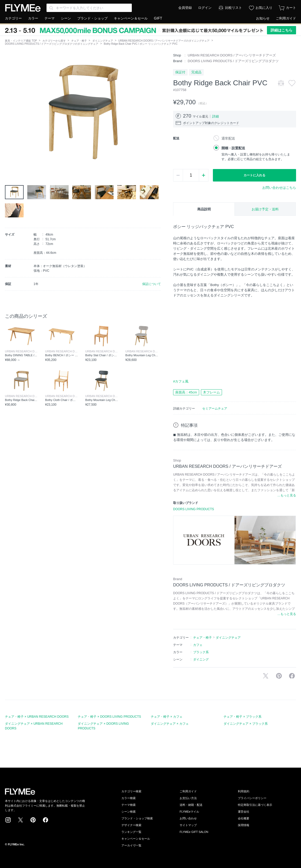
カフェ (198, 645)
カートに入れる (254, 175)
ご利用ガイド (286, 18)
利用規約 (244, 791)
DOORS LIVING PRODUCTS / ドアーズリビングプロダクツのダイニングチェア (52, 44)
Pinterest (33, 820)
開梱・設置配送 (233, 148)
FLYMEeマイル (189, 812)
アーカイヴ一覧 (131, 845)
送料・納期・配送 (191, 805)
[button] (9, 112)
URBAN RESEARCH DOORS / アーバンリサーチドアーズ (232, 55)
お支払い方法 (188, 798)
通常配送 (228, 138)
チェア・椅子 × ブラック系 (243, 717)
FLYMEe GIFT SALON (194, 832)
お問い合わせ (188, 818)
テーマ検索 (129, 805)
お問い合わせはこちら (279, 188)
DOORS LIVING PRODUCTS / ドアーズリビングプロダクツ (233, 61)
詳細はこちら (282, 30)
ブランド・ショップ (92, 18)
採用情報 (244, 825)
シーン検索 (129, 812)
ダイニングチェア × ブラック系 (246, 724)
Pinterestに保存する (279, 676)
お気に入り (264, 8)
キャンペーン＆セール (131, 18)
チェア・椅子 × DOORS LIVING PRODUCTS (109, 717)
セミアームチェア (215, 409)
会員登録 (185, 8)
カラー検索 (129, 798)
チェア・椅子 (79, 41)
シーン (66, 18)
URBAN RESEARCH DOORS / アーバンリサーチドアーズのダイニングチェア (164, 41)
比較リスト (234, 8)
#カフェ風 (181, 381)
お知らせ (263, 18)
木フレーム (211, 392)
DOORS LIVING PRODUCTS (194, 509)
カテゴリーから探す (54, 41)
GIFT (158, 18)
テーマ (50, 18)
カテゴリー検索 (131, 791)
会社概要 (244, 818)
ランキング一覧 (131, 832)
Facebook (45, 820)
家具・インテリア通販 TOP (21, 41)
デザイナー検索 (131, 825)
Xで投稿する (266, 676)
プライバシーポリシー (252, 798)
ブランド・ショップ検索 (137, 818)
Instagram (8, 820)
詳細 (215, 116)
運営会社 (244, 812)
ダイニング (201, 659)
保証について (152, 284)
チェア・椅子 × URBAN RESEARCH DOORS (37, 717)
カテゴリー (13, 18)
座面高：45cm (186, 392)
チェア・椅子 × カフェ (167, 717)
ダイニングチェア (103, 41)
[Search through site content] (89, 8)
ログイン (205, 8)
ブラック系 (201, 652)
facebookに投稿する (292, 676)
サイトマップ (188, 825)
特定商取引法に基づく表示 (255, 805)
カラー (33, 18)
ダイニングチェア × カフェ (170, 724)
